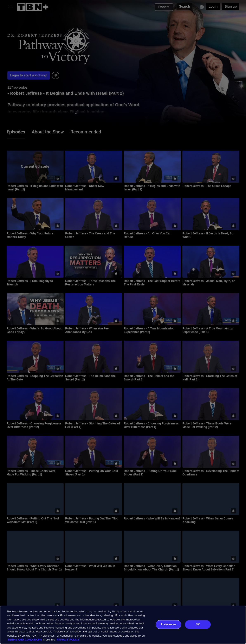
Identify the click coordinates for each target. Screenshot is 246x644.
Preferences (168, 624)
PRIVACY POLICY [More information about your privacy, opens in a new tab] (68, 640)
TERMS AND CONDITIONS (25, 640)
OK (198, 624)
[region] (123, 625)
